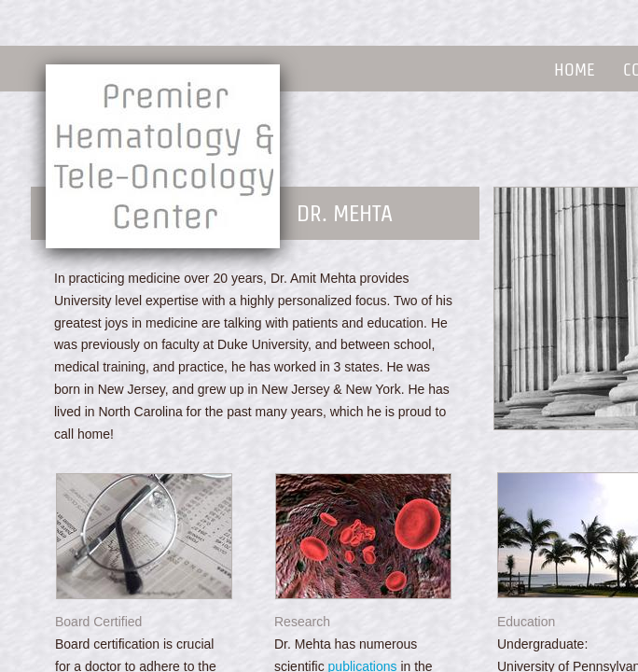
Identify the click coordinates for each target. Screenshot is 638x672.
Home (575, 70)
